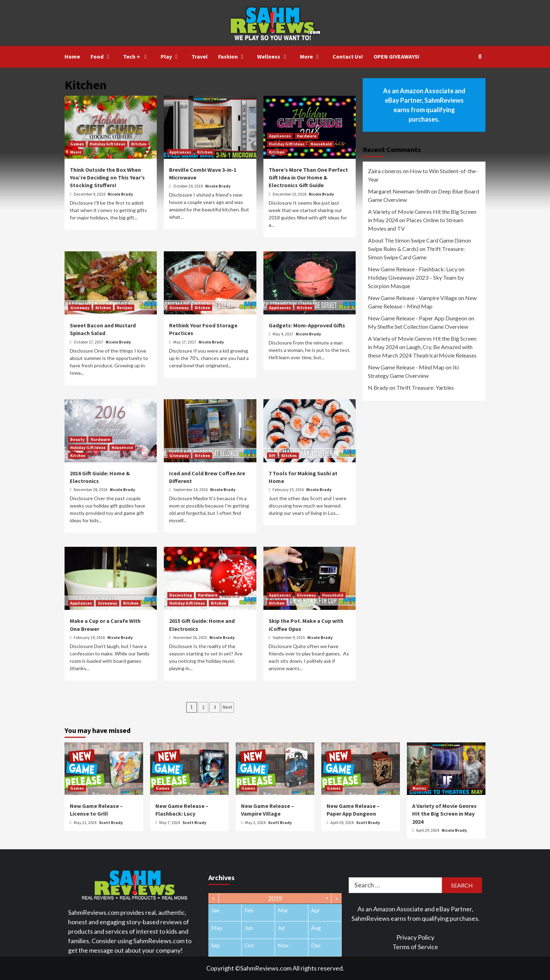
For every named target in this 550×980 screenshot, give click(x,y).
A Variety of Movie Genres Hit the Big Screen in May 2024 (444, 814)
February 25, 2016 (289, 489)
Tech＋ (137, 56)
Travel (200, 56)
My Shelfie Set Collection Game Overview (418, 326)
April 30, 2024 (342, 822)
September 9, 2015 (289, 637)
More (311, 56)
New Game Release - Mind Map (406, 367)
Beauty (77, 439)
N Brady (378, 387)
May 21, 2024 (85, 822)
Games (77, 144)
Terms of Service (415, 947)
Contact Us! (348, 56)
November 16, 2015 (190, 637)
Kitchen (139, 144)
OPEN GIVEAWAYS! (397, 56)
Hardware (307, 136)
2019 (275, 898)
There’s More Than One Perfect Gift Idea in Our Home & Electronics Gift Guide (308, 178)
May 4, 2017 (283, 334)
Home (72, 56)
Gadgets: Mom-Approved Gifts (307, 325)
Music (76, 152)
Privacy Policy (415, 937)
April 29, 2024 (428, 830)
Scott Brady (111, 822)
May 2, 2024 (256, 822)
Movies (419, 788)
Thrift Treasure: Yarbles (425, 387)
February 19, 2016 (90, 637)
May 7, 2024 (170, 822)
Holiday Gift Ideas (108, 144)
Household (321, 144)
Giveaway (80, 308)
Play (171, 56)
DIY (272, 455)
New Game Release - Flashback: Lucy (413, 269)
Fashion (233, 56)
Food (102, 56)
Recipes (125, 308)
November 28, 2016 (91, 489)
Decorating (181, 595)
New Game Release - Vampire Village (412, 298)
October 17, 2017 (89, 342)
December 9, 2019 (90, 194)
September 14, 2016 (191, 489)
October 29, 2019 (188, 186)
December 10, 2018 (290, 194)
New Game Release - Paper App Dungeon (418, 318)
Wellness (273, 56)
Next (227, 707)
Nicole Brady (120, 194)
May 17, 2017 (185, 342)
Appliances (180, 152)
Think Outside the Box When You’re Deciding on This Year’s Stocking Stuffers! (107, 178)
